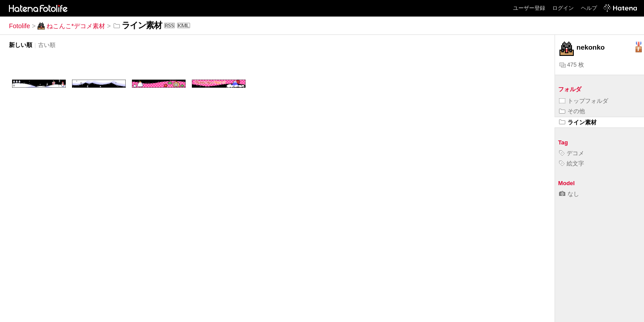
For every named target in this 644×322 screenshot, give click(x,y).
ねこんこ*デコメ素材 (72, 26)
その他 (572, 111)
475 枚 (572, 65)
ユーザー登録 (529, 8)
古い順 (47, 45)
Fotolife (19, 26)
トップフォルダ (584, 101)
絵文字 (572, 163)
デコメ (572, 153)
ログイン (563, 8)
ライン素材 (578, 122)
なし (569, 194)
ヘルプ (589, 8)
